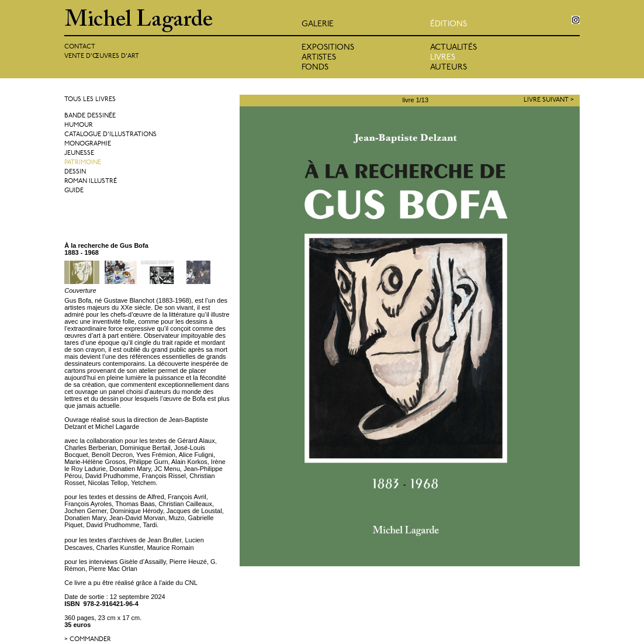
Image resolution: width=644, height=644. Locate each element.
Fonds (315, 67)
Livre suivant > (549, 100)
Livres (443, 58)
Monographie (88, 144)
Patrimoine (83, 163)
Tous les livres (90, 100)
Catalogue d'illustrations (110, 135)
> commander (88, 640)
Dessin (75, 172)
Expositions (328, 48)
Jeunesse (79, 153)
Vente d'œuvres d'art (102, 56)
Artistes (319, 58)
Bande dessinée (90, 116)
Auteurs (449, 67)
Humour (79, 125)
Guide (74, 191)
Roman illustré (91, 181)
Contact (80, 47)
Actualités (453, 48)
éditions (449, 24)
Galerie (318, 24)
